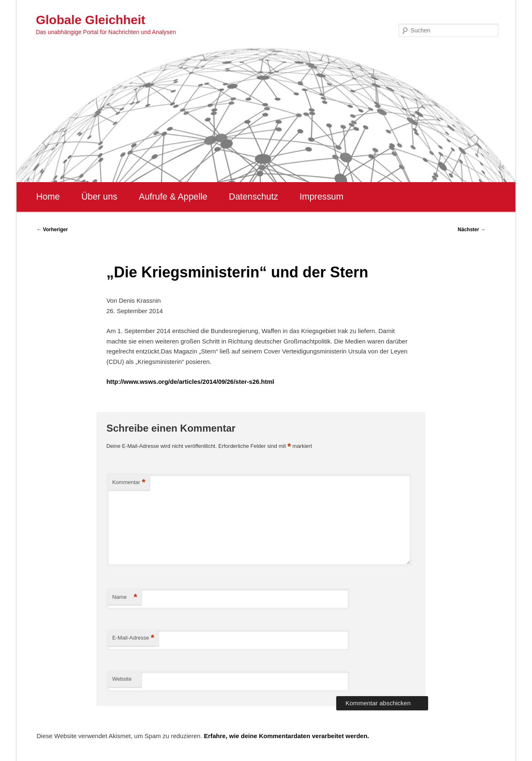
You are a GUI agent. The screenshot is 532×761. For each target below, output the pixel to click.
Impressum (321, 197)
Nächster (472, 230)
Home (48, 197)
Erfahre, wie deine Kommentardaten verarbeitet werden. (286, 736)
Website (122, 679)
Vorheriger (52, 230)
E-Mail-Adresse (133, 638)
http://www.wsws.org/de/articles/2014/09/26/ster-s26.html (190, 382)
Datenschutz (253, 197)
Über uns (100, 197)
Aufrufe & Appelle (173, 197)
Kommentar (129, 483)
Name (125, 597)
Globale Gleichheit (90, 20)
